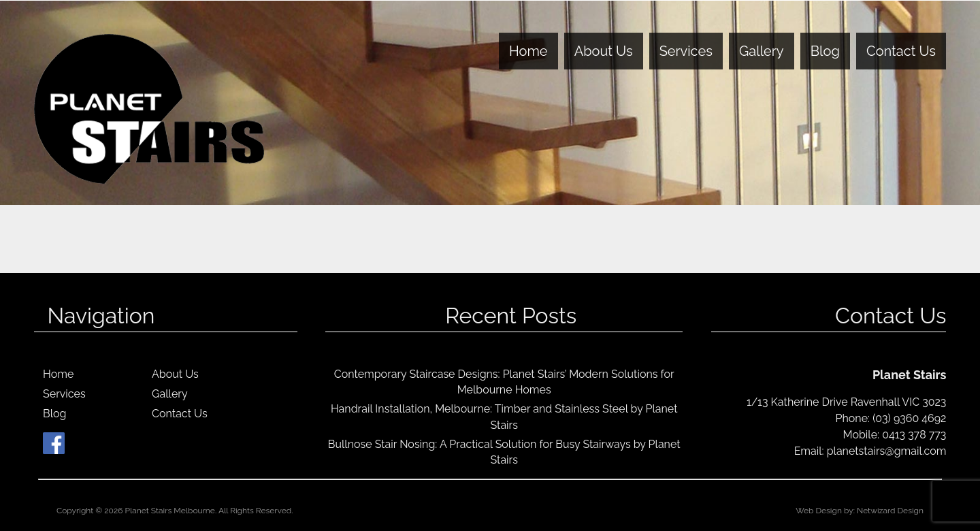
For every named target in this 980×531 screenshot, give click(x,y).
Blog (825, 51)
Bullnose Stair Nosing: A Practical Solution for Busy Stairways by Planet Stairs (504, 452)
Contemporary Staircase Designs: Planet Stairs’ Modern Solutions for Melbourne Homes (504, 382)
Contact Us (901, 51)
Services (686, 51)
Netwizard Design (890, 511)
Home (528, 51)
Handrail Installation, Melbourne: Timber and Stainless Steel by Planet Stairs (504, 417)
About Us (604, 51)
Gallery (762, 51)
